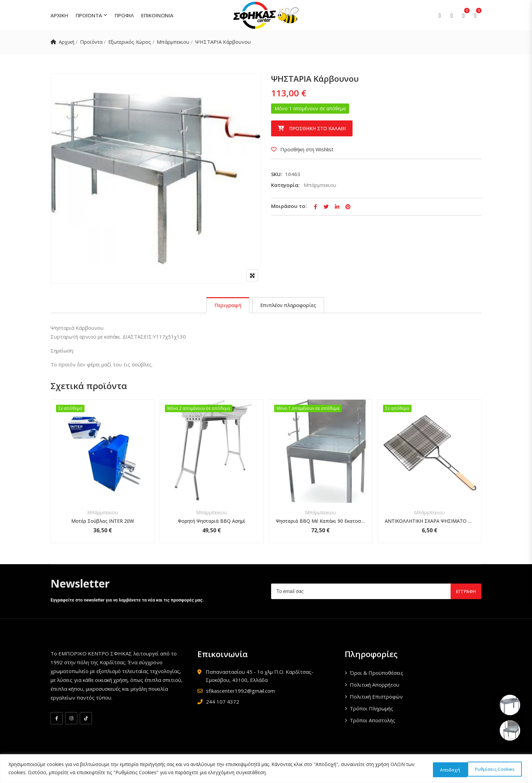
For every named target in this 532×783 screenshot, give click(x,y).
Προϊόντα (92, 42)
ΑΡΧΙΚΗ (59, 15)
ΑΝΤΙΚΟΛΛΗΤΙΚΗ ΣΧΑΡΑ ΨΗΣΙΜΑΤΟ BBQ (430, 522)
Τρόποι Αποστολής (373, 721)
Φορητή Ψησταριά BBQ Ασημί (212, 522)
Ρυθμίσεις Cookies (449, 769)
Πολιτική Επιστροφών (376, 698)
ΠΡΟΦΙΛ (124, 15)
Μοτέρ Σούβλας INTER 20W (103, 522)
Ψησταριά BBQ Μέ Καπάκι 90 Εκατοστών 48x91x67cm (321, 522)
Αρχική (67, 42)
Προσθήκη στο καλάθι (317, 128)
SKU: (277, 174)
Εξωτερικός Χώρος (132, 42)
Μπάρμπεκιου (176, 42)
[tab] (226, 306)
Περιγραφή (226, 306)
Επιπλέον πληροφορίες (289, 306)
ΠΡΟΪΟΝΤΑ (89, 15)
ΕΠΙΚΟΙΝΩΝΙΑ (157, 15)
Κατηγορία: (285, 185)
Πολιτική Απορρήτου (375, 686)
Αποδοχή (503, 769)
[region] (266, 769)
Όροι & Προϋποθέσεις (377, 674)
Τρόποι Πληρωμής (372, 709)
